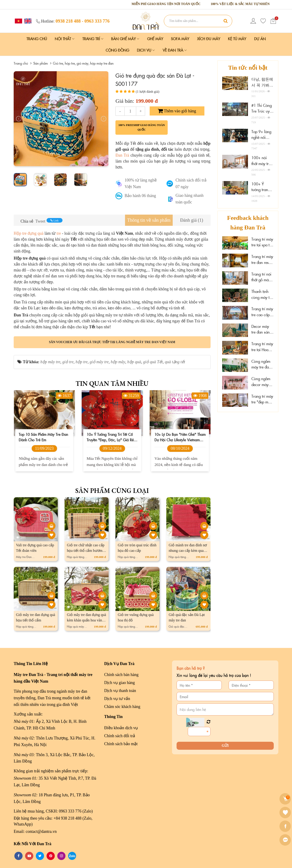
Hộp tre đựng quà (29, 233)
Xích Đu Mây (209, 39)
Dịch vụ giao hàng (120, 683)
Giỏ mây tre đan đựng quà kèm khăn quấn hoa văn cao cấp (86, 620)
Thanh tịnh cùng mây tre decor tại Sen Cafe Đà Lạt (262, 294)
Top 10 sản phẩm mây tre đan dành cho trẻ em (43, 437)
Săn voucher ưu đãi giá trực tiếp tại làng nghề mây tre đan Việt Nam (112, 342)
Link (54, 221)
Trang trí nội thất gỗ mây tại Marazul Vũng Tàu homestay (261, 277)
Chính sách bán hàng (121, 675)
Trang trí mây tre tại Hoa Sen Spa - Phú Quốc (262, 347)
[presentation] (19, 119)
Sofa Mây (180, 39)
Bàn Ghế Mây (125, 39)
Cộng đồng (117, 50)
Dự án (260, 39)
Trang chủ (37, 39)
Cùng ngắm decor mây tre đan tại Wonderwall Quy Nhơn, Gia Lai (261, 382)
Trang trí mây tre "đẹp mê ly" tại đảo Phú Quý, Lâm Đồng (262, 399)
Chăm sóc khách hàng (122, 707)
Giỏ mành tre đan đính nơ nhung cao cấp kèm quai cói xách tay (188, 551)
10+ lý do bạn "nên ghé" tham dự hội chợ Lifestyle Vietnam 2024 (180, 437)
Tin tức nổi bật (248, 68)
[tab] (149, 220)
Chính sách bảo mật (121, 744)
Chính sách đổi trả (120, 736)
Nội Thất (65, 39)
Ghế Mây (155, 39)
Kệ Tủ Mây (237, 39)
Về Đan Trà (175, 50)
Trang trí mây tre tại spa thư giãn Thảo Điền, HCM (262, 242)
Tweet (40, 221)
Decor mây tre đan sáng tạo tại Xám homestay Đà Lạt (262, 329)
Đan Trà (123, 155)
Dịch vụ (146, 50)
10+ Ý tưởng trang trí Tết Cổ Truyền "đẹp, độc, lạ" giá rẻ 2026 (110, 437)
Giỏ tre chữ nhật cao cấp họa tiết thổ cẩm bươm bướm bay (86, 551)
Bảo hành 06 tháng (140, 196)
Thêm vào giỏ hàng (177, 111)
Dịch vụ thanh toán (120, 691)
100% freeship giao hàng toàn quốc (142, 127)
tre (59, 233)
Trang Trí (93, 39)
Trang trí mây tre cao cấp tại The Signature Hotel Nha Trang (262, 312)
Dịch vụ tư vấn (117, 699)
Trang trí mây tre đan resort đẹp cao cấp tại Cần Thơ (262, 259)
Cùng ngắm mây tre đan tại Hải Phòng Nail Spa (262, 364)
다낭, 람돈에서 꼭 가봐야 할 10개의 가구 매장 (262, 88)
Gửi (225, 746)
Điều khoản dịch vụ (121, 728)
